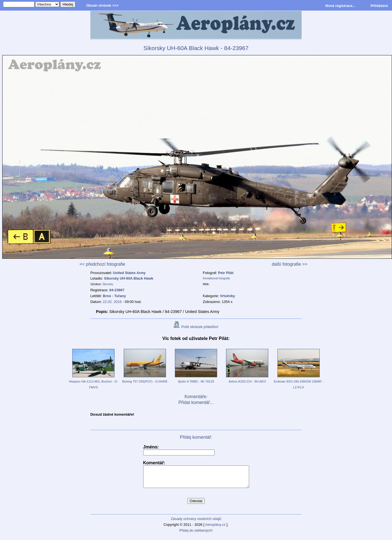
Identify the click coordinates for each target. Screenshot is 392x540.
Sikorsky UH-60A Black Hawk (129, 278)
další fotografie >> (290, 264)
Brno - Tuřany (114, 296)
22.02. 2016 (112, 302)
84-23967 (117, 290)
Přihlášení (379, 6)
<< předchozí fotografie (102, 264)
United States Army (129, 273)
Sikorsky (108, 284)
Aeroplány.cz (215, 529)
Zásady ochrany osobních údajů (196, 523)
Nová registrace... (340, 6)
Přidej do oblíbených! (196, 535)
